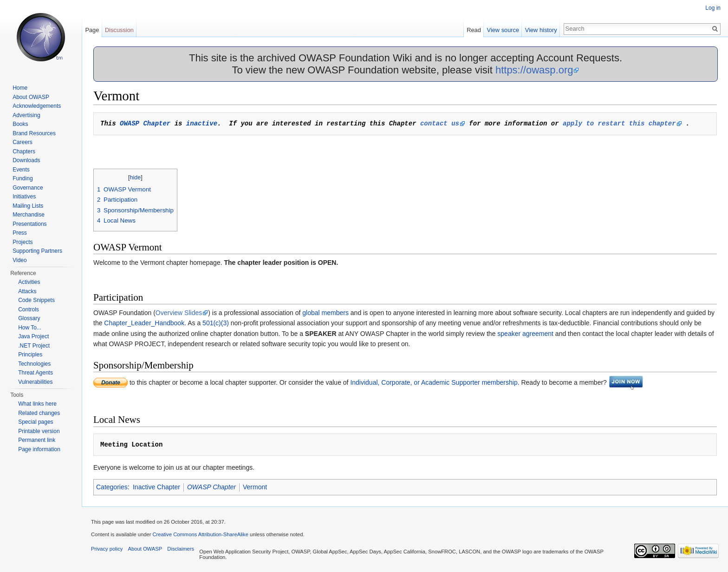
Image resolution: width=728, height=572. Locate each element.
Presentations (29, 224)
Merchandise (29, 215)
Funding (23, 178)
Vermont (255, 487)
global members (325, 313)
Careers (23, 142)
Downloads (26, 160)
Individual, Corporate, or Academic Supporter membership (434, 382)
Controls (29, 309)
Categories (112, 487)
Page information (39, 449)
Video (19, 260)
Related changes (39, 413)
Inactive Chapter (156, 487)
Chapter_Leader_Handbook (144, 323)
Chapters (24, 151)
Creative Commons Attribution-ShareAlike (200, 534)
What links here (37, 404)
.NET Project (34, 346)
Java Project (33, 336)
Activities (29, 282)
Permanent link (37, 440)
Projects (23, 242)
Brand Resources (34, 133)
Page (92, 30)
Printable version (39, 431)
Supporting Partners (37, 251)
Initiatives (24, 197)
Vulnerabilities (35, 382)
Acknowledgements (37, 106)
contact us (440, 123)
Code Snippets (36, 300)
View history (541, 30)
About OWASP (31, 97)
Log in (713, 8)
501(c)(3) (216, 323)
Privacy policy (107, 549)
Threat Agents (36, 373)
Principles (30, 355)
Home (20, 88)
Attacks (27, 291)
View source (503, 30)
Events (21, 170)
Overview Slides (179, 313)
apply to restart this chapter (619, 123)
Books (20, 124)
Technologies (34, 364)
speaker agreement (525, 334)
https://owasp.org (534, 70)
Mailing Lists (28, 206)
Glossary (29, 318)
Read (474, 30)
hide (136, 178)
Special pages (36, 422)
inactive (202, 123)
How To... (30, 328)
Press (20, 233)
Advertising (26, 115)
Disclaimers (181, 549)
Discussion (119, 30)
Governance (28, 188)
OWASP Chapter (145, 123)
